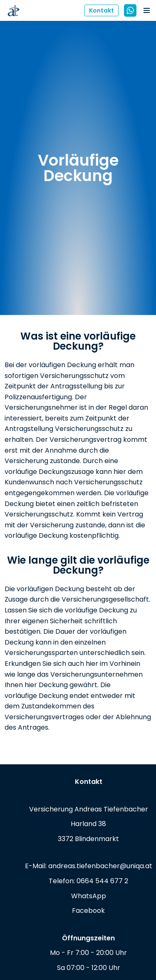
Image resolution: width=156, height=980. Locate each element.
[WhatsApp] (130, 10)
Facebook (88, 911)
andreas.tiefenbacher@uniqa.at (100, 866)
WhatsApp (89, 896)
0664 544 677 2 (102, 881)
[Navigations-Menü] (147, 10)
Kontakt (102, 10)
